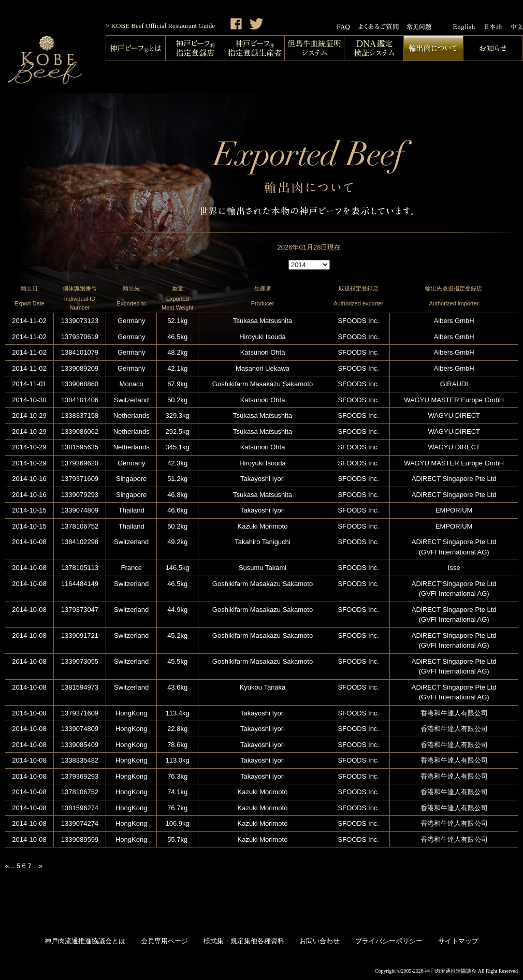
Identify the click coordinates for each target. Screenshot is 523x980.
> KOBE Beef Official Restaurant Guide (160, 26)
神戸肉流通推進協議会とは (85, 941)
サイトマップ (458, 941)
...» (38, 866)
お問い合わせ (319, 941)
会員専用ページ (164, 941)
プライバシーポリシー (389, 941)
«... (10, 866)
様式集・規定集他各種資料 (244, 941)
